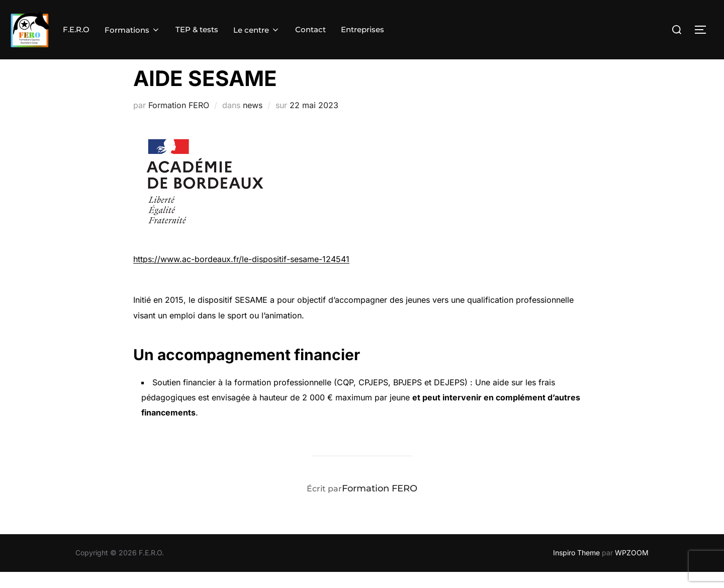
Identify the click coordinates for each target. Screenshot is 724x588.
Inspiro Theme (576, 569)
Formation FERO (179, 121)
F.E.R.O (76, 29)
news (253, 121)
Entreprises (363, 29)
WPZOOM (632, 569)
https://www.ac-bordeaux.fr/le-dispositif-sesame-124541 (241, 275)
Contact (310, 29)
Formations (132, 30)
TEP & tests (197, 29)
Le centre (257, 30)
